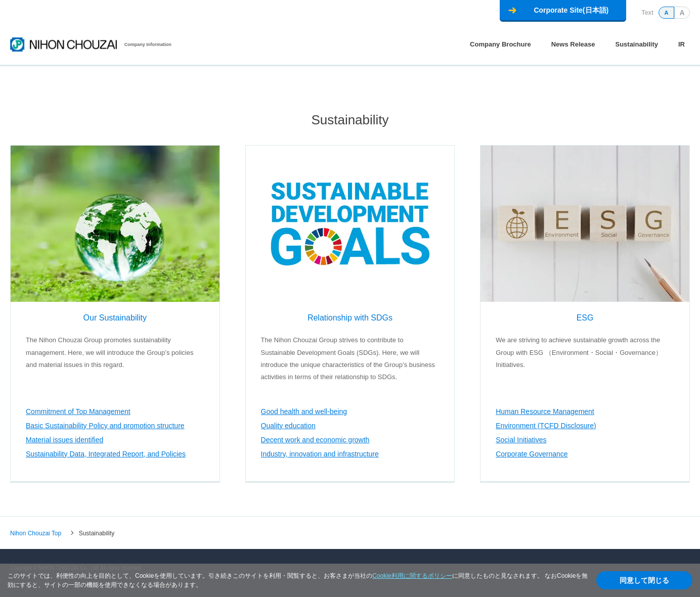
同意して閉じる (644, 580)
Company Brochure (500, 44)
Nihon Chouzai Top (36, 533)
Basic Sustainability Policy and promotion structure (105, 426)
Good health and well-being (304, 411)
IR (682, 44)
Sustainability (637, 44)
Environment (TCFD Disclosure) (546, 426)
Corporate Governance (532, 454)
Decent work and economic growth (315, 440)
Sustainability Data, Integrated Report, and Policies (106, 454)
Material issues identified (64, 440)
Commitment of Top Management (78, 411)
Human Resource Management (545, 411)
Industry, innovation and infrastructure (320, 454)
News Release (573, 44)
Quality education (288, 426)
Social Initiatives (521, 440)
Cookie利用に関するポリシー (412, 576)
